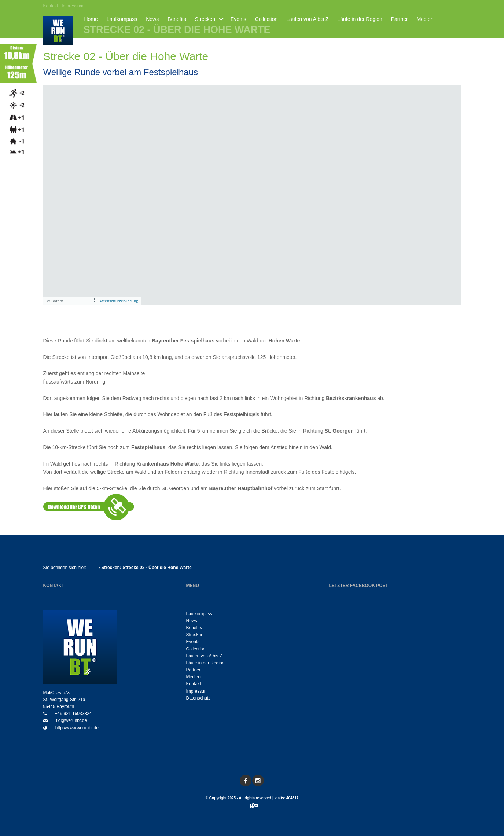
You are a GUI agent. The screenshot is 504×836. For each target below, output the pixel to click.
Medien (425, 19)
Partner (400, 19)
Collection (266, 19)
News (152, 19)
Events (238, 19)
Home (91, 19)
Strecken (205, 19)
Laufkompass (122, 19)
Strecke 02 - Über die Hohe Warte (156, 568)
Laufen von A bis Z (307, 19)
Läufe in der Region (360, 19)
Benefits (177, 19)
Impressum (72, 6)
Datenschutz (198, 698)
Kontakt (51, 6)
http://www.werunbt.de (76, 728)
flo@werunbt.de (71, 720)
